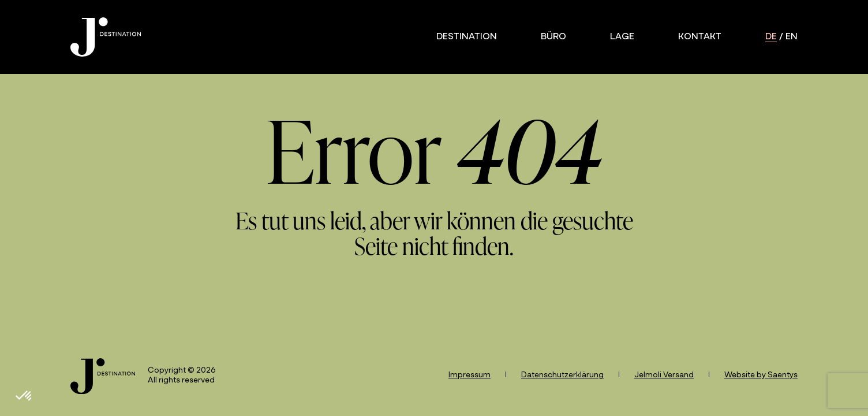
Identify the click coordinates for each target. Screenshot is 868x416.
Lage (622, 37)
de (771, 37)
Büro (553, 37)
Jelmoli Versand (664, 375)
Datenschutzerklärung (562, 375)
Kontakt (700, 37)
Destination (467, 37)
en (792, 37)
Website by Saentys (761, 375)
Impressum (469, 375)
